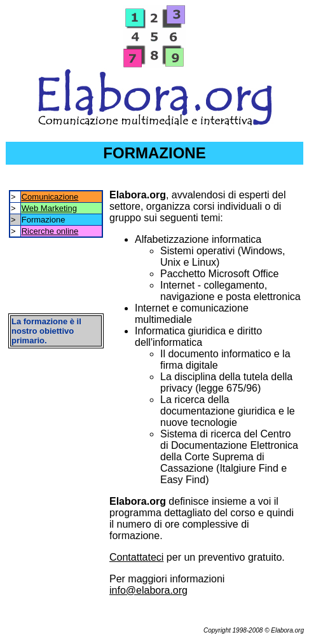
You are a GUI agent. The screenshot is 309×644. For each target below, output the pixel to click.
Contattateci (136, 557)
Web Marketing (49, 208)
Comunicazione (50, 197)
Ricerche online (50, 231)
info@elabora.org (148, 590)
